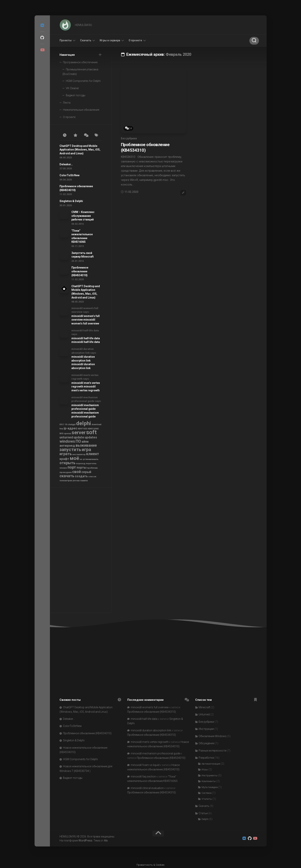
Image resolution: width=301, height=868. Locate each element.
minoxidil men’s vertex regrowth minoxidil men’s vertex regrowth (86, 387)
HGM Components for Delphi (83, 81)
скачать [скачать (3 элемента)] (67, 476)
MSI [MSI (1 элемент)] (61, 434)
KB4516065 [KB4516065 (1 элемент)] (93, 429)
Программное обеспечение (80, 62)
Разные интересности (213, 751)
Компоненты (209, 781)
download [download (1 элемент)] (96, 424)
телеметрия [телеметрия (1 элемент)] (66, 481)
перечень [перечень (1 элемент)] (91, 464)
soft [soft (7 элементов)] (91, 432)
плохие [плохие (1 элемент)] (63, 468)
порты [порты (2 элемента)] (81, 468)
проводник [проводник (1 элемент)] (66, 472)
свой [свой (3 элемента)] (76, 472)
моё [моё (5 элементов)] (74, 458)
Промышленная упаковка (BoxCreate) (80, 72)
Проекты (66, 40)
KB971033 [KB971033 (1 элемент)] (83, 429)
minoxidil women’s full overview (150, 707)
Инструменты (210, 775)
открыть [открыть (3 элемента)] (67, 463)
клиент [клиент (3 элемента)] (93, 454)
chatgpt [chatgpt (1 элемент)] (72, 424)
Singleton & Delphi (71, 201)
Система (207, 793)
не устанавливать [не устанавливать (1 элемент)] (89, 459)
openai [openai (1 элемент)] (67, 434)
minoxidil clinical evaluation (147, 788)
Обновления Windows (213, 736)
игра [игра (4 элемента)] (86, 450)
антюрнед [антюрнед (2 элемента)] (67, 446)
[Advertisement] (81, 551)
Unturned (204, 714)
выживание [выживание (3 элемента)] (86, 445)
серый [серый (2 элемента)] (86, 472)
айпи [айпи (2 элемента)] (85, 442)
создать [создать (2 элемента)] (81, 476)
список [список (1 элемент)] (92, 477)
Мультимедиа (210, 787)
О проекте (135, 40)
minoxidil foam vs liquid (145, 765)
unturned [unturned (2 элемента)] (66, 437)
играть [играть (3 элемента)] (66, 454)
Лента (67, 103)
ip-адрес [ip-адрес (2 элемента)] (70, 428)
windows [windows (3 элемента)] (67, 441)
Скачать (86, 40)
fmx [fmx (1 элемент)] (61, 429)
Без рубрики (129, 138)
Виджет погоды (76, 95)
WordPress (85, 841)
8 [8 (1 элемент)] (60, 424)
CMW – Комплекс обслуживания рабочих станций (83, 216)
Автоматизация (211, 764)
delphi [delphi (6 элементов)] (84, 423)
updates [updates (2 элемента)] (91, 437)
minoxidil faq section (143, 777)
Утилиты (207, 799)
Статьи (203, 813)
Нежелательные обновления (81, 110)
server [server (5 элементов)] (79, 432)
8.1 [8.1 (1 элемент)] (63, 424)
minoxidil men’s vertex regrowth (150, 742)
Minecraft (204, 707)
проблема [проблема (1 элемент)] (92, 468)
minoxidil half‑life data (144, 719)
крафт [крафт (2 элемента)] (64, 459)
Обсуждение (206, 743)
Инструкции (206, 729)
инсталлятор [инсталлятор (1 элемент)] (79, 454)
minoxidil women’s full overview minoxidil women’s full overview (86, 320)
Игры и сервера (110, 40)
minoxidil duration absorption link (151, 730)
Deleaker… (66, 164)
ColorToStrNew (69, 175)
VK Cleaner (72, 88)
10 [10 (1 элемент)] (66, 424)
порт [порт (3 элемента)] (72, 467)
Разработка (206, 758)
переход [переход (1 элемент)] (81, 464)
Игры (205, 769)
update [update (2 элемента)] (79, 437)
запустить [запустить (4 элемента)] (70, 450)
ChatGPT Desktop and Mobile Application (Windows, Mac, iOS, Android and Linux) (80, 150)
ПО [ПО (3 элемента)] (78, 441)
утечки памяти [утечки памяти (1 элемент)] (80, 481)
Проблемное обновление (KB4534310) (80, 271)
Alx (106, 841)
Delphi (205, 819)
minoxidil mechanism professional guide (155, 753)
